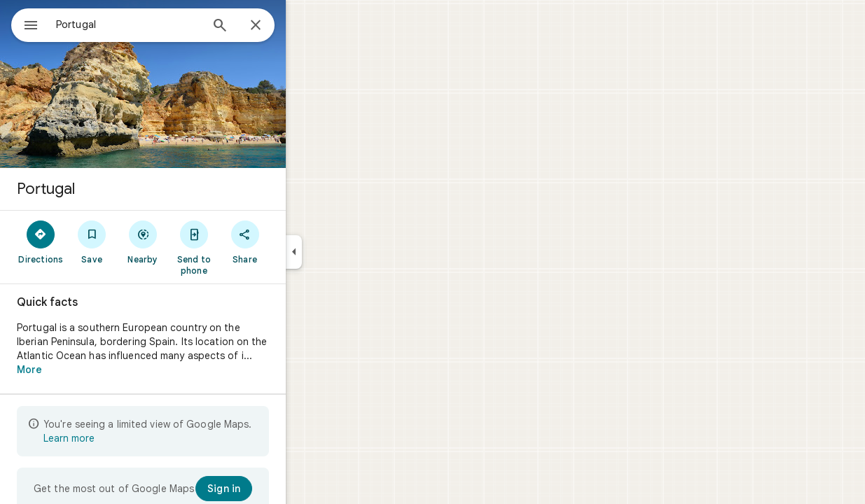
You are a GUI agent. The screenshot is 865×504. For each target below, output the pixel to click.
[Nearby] (194, 241)
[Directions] (91, 241)
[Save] (143, 241)
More (80, 370)
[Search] (270, 27)
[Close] (306, 26)
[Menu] (25, 24)
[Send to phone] (244, 247)
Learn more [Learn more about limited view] (119, 438)
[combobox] (165, 24)
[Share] (295, 241)
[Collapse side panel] (344, 252)
